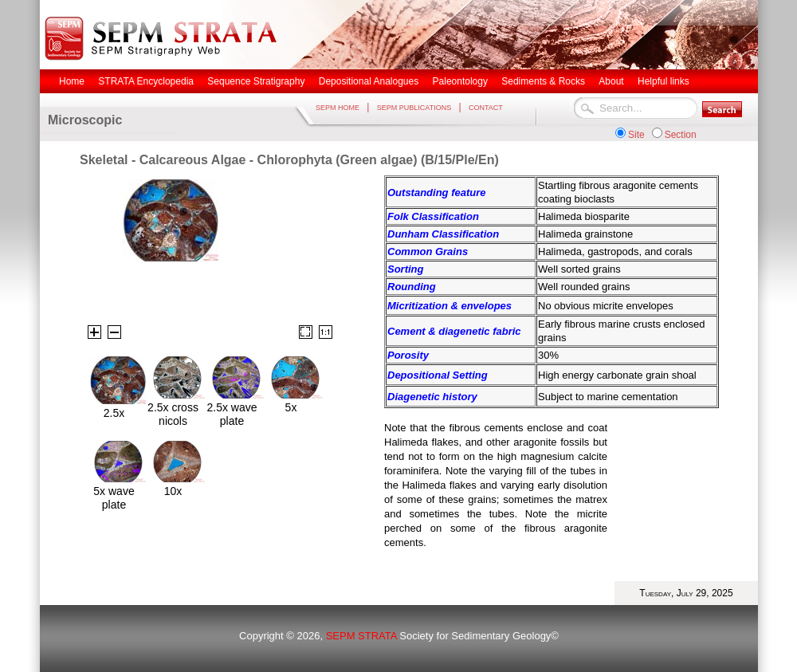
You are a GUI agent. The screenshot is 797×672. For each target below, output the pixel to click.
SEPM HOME (338, 108)
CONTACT (486, 108)
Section (681, 135)
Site (636, 135)
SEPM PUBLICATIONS (414, 108)
